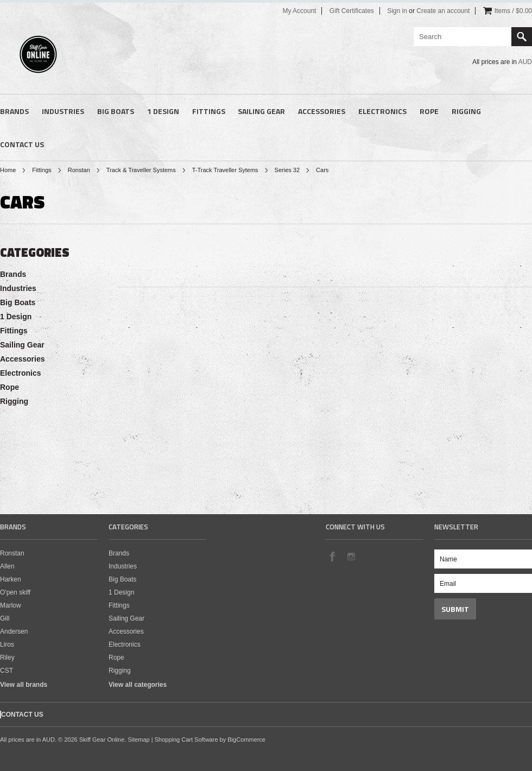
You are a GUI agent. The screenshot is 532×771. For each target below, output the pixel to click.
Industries (63, 111)
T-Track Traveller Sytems (225, 170)
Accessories (322, 111)
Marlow (11, 605)
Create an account (443, 11)
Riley (7, 658)
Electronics (382, 111)
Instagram (351, 556)
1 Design (163, 111)
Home (8, 170)
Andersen (14, 631)
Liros (7, 644)
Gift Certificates (352, 11)
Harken (11, 579)
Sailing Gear (261, 111)
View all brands (24, 685)
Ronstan (79, 170)
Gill (5, 618)
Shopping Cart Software (186, 740)
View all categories (138, 685)
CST (7, 671)
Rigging (466, 111)
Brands (14, 111)
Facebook (332, 556)
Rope (429, 111)
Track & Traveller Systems (141, 170)
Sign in (397, 11)
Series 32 (287, 170)
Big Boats (116, 111)
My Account (299, 11)
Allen (7, 566)
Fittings (209, 111)
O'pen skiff (15, 592)
